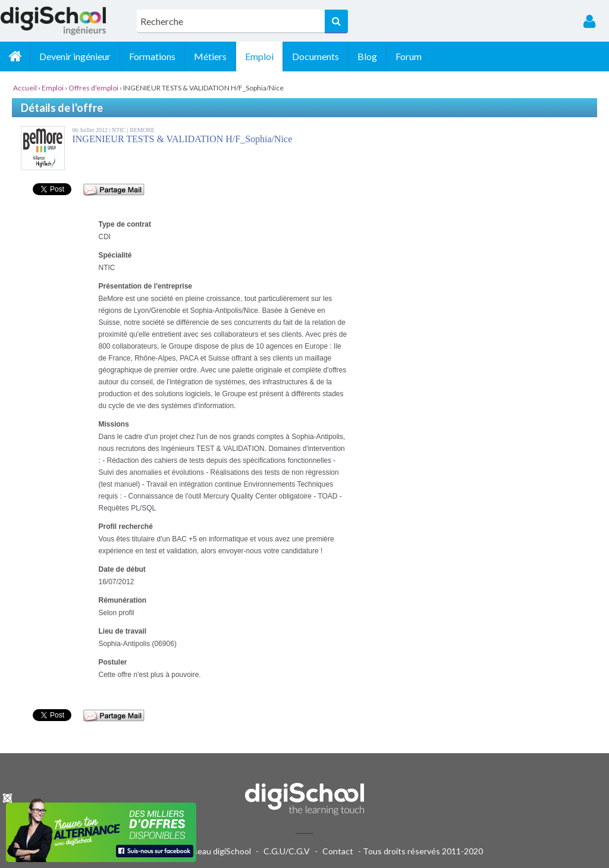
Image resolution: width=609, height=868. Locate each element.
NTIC (120, 130)
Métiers (210, 56)
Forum (409, 56)
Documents (316, 56)
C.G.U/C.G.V (287, 851)
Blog (367, 56)
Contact (338, 851)
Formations (152, 56)
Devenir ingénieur (75, 56)
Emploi (259, 56)
